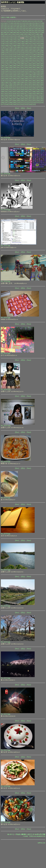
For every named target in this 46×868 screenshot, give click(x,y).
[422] (18, 88)
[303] (26, 67)
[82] (36, 31)
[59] (8, 29)
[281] (26, 64)
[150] (30, 42)
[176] (3, 47)
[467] (22, 95)
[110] (3, 36)
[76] (18, 31)
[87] (8, 32)
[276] (7, 64)
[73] (8, 31)
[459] (34, 93)
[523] (26, 104)
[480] (30, 97)
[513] (30, 103)
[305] (34, 67)
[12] (35, 21)
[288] (10, 66)
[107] (33, 34)
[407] (3, 86)
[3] (12, 21)
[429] (3, 90)
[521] (18, 104)
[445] (22, 91)
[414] (30, 86)
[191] (18, 49)
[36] (24, 25)
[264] (3, 62)
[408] (7, 86)
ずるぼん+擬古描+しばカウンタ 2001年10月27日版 (30, 834)
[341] (3, 75)
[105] (25, 34)
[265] (7, 62)
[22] (24, 23)
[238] (30, 56)
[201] (14, 51)
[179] (14, 47)
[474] (7, 97)
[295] (38, 66)
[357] (22, 77)
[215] (26, 53)
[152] (38, 42)
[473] (3, 97)
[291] (22, 66)
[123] (10, 38)
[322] (14, 71)
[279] (18, 64)
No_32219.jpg (5, 498)
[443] (14, 91)
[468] (26, 95)
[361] (38, 77)
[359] (30, 77)
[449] (38, 91)
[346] (22, 75)
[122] (7, 38)
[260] (30, 60)
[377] (14, 80)
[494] (42, 99)
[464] (10, 95)
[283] (34, 64)
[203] (22, 51)
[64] (24, 29)
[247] (22, 58)
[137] (22, 40)
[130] (38, 38)
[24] (30, 23)
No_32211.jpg (5, 750)
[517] (3, 104)
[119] (37, 36)
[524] (30, 104)
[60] (12, 29)
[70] (43, 29)
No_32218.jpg (5, 534)
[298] (7, 67)
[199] (7, 51)
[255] (10, 60)
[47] (15, 27)
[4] (14, 21)
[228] (34, 55)
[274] (42, 62)
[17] (8, 23)
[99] (2, 34)
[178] (10, 47)
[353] (7, 77)
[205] (30, 51)
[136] (18, 40)
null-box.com (41, 843)
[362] (42, 77)
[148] (22, 42)
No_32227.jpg (5, 245)
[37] (27, 25)
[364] (7, 79)
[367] (18, 79)
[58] (5, 29)
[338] (34, 73)
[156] (10, 44)
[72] (5, 31)
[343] (10, 75)
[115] (22, 36)
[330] (3, 73)
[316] (34, 69)
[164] (42, 44)
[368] (22, 79)
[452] (7, 93)
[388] (14, 82)
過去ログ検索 (5, 17)
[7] (21, 21)
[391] (26, 82)
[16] (5, 23)
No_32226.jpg (5, 281)
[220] (3, 55)
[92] (24, 32)
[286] (3, 66)
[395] (42, 82)
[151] (34, 42)
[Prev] (17, 108)
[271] (30, 62)
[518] (7, 104)
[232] (7, 56)
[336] (26, 73)
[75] (15, 31)
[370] (30, 79)
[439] (42, 90)
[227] (30, 55)
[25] (33, 23)
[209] (3, 53)
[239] (34, 56)
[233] (10, 56)
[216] (30, 53)
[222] (10, 55)
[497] (10, 101)
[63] (21, 29)
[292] (26, 66)
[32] (12, 25)
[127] (26, 38)
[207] (38, 51)
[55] (40, 27)
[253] (3, 60)
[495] (3, 101)
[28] (43, 23)
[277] (10, 64)
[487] (14, 99)
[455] (18, 93)
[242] (3, 58)
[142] (42, 40)
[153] (42, 42)
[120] (41, 36)
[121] (3, 38)
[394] (38, 82)
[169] (18, 45)
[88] (12, 32)
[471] (38, 95)
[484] (3, 99)
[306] (38, 67)
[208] (42, 51)
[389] (18, 82)
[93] (27, 32)
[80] (30, 31)
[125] (18, 38)
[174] (38, 45)
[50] (24, 27)
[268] (18, 62)
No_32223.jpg (5, 353)
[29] (2, 25)
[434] (22, 90)
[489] (22, 99)
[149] (26, 42)
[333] (14, 73)
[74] (12, 31)
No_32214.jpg (5, 678)
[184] (34, 47)
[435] (26, 90)
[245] (14, 58)
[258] (22, 60)
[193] (26, 49)
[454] (14, 93)
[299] (10, 67)
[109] (41, 34)
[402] (26, 84)
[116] (26, 36)
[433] (18, 90)
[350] (38, 75)
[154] (3, 44)
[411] (18, 86)
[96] (36, 32)
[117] (30, 36)
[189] (10, 49)
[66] (30, 29)
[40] (36, 25)
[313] (22, 69)
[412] (22, 86)
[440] (3, 91)
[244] (10, 58)
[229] (38, 55)
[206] (34, 51)
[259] (26, 60)
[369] (26, 79)
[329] (42, 71)
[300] (14, 67)
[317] (38, 69)
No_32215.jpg (5, 642)
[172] (30, 45)
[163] (38, 44)
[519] (10, 104)
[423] (22, 88)
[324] (22, 71)
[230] (42, 55)
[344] (14, 75)
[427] (38, 88)
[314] (26, 69)
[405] (38, 84)
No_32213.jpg (5, 714)
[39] (33, 25)
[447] (30, 91)
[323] (18, 71)
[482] (38, 97)
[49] (21, 27)
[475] (10, 97)
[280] (22, 64)
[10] (29, 21)
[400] (18, 84)
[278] (14, 64)
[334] (18, 73)
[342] (7, 75)
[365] (10, 79)
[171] (26, 45)
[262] (38, 60)
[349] (34, 75)
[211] (10, 53)
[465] (14, 95)
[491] (30, 99)
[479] (26, 97)
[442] (10, 91)
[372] (38, 79)
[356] (18, 77)
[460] (38, 93)
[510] (18, 103)
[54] (36, 27)
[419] (7, 88)
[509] (14, 103)
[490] (26, 99)
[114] (18, 36)
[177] (7, 47)
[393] (34, 82)
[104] (21, 34)
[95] (33, 32)
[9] (26, 21)
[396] (3, 84)
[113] (14, 36)
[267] (14, 62)
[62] (18, 29)
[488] (18, 99)
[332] (10, 73)
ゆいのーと (11, 834)
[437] (34, 90)
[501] (26, 101)
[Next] (29, 108)
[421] (14, 88)
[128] (30, 38)
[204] (26, 51)
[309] (7, 69)
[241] (42, 56)
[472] (42, 95)
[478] (22, 97)
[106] (29, 34)
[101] (10, 34)
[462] (3, 95)
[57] (2, 29)
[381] (30, 80)
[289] (14, 66)
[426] (34, 88)
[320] (7, 71)
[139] (30, 40)
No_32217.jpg (5, 570)
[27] (40, 23)
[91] (21, 32)
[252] (42, 58)
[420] (10, 88)
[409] (10, 86)
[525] (34, 104)
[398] (10, 84)
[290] (18, 66)
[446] (26, 91)
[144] (7, 42)
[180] (18, 47)
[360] (34, 77)
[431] (10, 90)
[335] (22, 73)
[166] (7, 45)
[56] (43, 27)
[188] (7, 49)
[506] (3, 103)
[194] (30, 49)
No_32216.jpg (5, 606)
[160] (26, 44)
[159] (22, 44)
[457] (26, 93)
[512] (26, 103)
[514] (34, 103)
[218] (38, 53)
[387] (10, 82)
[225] (22, 55)
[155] (7, 44)
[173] (34, 45)
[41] (40, 25)
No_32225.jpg (5, 317)
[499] (18, 101)
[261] (34, 60)
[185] (38, 47)
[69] (40, 29)
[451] (3, 93)
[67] (33, 29)
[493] (38, 99)
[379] (22, 80)
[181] (22, 47)
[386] (7, 82)
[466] (18, 95)
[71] (2, 31)
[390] (22, 82)
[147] (18, 42)
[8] (24, 21)
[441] (7, 91)
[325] (26, 71)
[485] (7, 99)
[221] (7, 55)
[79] (27, 31)
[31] (8, 25)
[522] (22, 104)
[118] (33, 36)
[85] (2, 32)
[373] (42, 79)
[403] (30, 84)
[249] (30, 58)
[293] (30, 66)
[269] (22, 62)
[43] (2, 27)
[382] (34, 80)
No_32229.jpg (5, 174)
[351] (42, 75)
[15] (2, 23)
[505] (42, 101)
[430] (7, 90)
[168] (14, 45)
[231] (3, 56)
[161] (30, 44)
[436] (30, 90)
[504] (38, 101)
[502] (30, 101)
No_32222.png (6, 389)
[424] (26, 88)
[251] (38, 58)
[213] (18, 53)
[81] (33, 31)
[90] (18, 32)
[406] (42, 84)
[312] (18, 69)
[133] (7, 40)
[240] (38, 56)
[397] (7, 84)
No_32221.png (6, 425)
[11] (32, 21)
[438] (38, 90)
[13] (38, 21)
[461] (42, 93)
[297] (3, 67)
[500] (22, 101)
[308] (3, 69)
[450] (42, 91)
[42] (43, 25)
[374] (3, 80)
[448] (34, 91)
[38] (30, 25)
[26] (36, 23)
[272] (34, 62)
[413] (26, 86)
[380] (26, 80)
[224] (18, 55)
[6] (19, 21)
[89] (15, 32)
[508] (10, 103)
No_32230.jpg (5, 137)
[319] (3, 71)
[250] (34, 58)
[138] (26, 40)
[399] (14, 84)
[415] (34, 86)
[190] (14, 49)
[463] (7, 95)
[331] (7, 73)
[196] (38, 49)
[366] (14, 79)
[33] (15, 25)
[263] (42, 60)
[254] (7, 60)
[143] (3, 42)
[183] (30, 47)
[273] (38, 62)
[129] (34, 38)
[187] (3, 49)
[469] (30, 95)
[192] (22, 49)
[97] (40, 32)
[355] (14, 77)
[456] (22, 93)
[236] (22, 56)
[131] (42, 38)
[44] (5, 27)
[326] (30, 71)
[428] (42, 88)
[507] (7, 103)
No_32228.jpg (5, 210)
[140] (34, 40)
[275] (3, 64)
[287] (7, 66)
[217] (34, 53)
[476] (14, 97)
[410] (14, 86)
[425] (30, 88)
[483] (42, 97)
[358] (26, 77)
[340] (42, 73)
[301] (18, 67)
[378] (18, 80)
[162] (34, 44)
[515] (38, 103)
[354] (10, 77)
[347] (26, 75)
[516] (42, 103)
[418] (3, 88)
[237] (26, 56)
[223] (14, 55)
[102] (14, 34)
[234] (14, 56)
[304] (30, 67)
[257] (18, 60)
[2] (10, 21)
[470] (34, 95)
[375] (7, 80)
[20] (18, 23)
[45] (8, 27)
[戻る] (23, 108)
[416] (38, 86)
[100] (6, 34)
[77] (21, 31)
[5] (17, 21)
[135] (14, 40)
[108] (37, 34)
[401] (22, 84)
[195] (34, 49)
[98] (43, 32)
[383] (38, 80)
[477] (18, 97)
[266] (10, 62)
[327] (34, 71)
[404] (34, 84)
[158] (18, 44)
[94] (30, 32)
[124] (14, 38)
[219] (42, 53)
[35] (21, 25)
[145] (10, 42)
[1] (7, 21)
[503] (34, 101)
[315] (30, 69)
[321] (10, 71)
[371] (34, 79)
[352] (3, 77)
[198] (3, 51)
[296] (42, 66)
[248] (26, 58)
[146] (14, 42)
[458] (30, 93)
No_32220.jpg (5, 462)
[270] (26, 62)
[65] (27, 29)
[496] (7, 101)
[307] (42, 67)
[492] (34, 99)
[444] (18, 91)
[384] (42, 80)
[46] (12, 27)
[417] (42, 86)
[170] (22, 45)
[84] (43, 31)
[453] (10, 93)
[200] (10, 51)
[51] (27, 27)
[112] (10, 36)
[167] (10, 45)
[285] (42, 64)
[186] (42, 47)
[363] (3, 79)
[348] (30, 75)
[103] (18, 34)
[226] (26, 55)
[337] (30, 73)
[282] (30, 64)
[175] (42, 45)
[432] (14, 90)
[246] (18, 58)
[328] (38, 71)
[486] (10, 99)
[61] (15, 29)
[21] (21, 23)
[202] (18, 51)
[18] (12, 23)
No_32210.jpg (5, 786)
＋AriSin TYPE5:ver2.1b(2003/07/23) (34, 836)
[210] (7, 53)
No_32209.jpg (5, 822)
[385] (3, 82)
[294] (34, 66)
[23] (27, 23)
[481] (34, 97)
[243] (7, 58)
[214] (22, 53)
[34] (18, 25)
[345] (18, 75)
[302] (22, 67)
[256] (14, 60)
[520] (14, 104)
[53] (33, 27)
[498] (14, 101)
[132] (3, 40)
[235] (18, 56)
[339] (38, 73)
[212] (14, 53)
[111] (6, 36)
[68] (36, 29)
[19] (15, 23)
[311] (14, 69)
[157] (14, 44)
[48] (18, 27)
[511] (22, 103)
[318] (42, 69)
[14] (41, 21)
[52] (30, 27)
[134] (10, 40)
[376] (10, 80)
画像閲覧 (13, 17)
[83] (40, 31)
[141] (38, 40)
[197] (42, 49)
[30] (5, 25)
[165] (3, 45)
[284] (38, 64)
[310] (10, 69)
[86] (5, 32)
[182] (26, 47)
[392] (30, 82)
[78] (24, 31)
